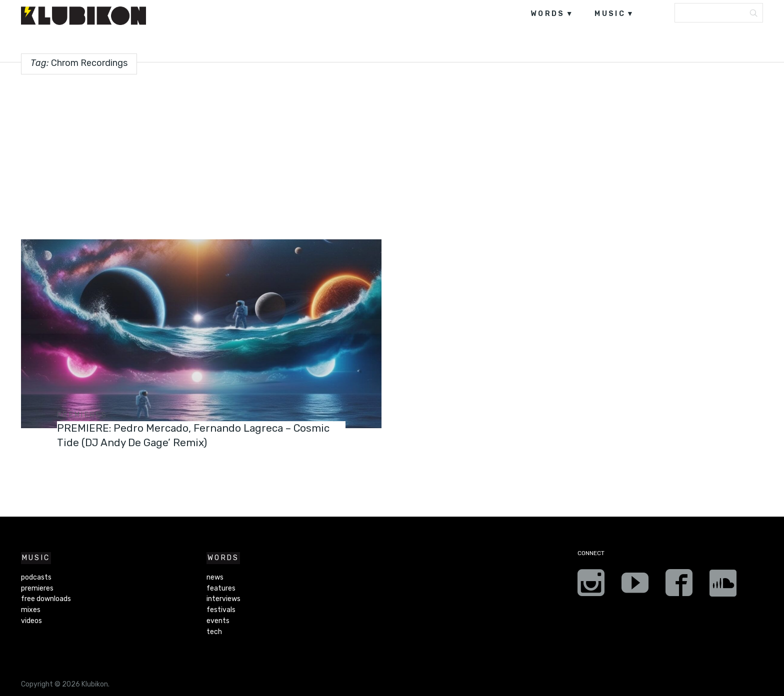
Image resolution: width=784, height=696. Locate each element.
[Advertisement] (392, 153)
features (221, 588)
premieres (82, 415)
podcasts (36, 577)
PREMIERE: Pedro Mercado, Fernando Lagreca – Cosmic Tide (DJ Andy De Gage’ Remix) (183, 435)
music (610, 14)
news (215, 577)
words (548, 14)
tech (214, 632)
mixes (31, 610)
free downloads (46, 599)
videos (31, 621)
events (218, 621)
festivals (221, 610)
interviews (223, 599)
